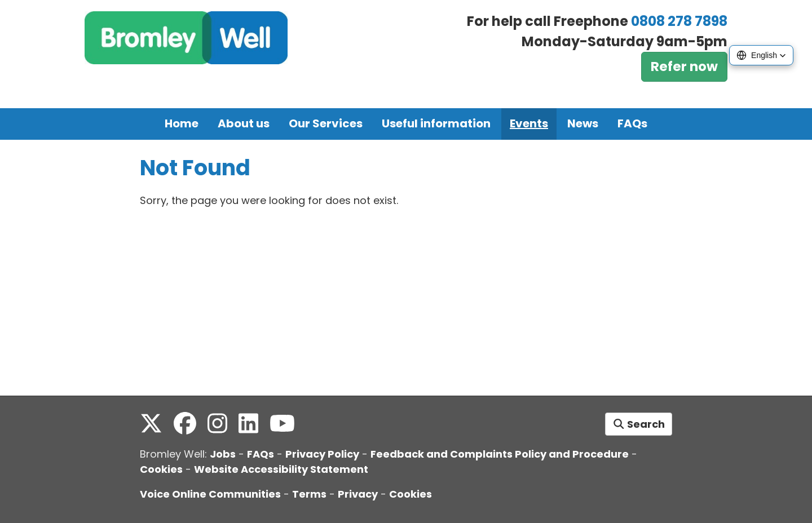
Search (639, 424)
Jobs (223, 454)
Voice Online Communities (210, 494)
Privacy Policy (322, 454)
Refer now (684, 67)
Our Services (326, 123)
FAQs (632, 123)
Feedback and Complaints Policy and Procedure (500, 454)
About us (244, 123)
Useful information (436, 123)
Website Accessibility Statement (281, 469)
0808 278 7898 (679, 21)
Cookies (161, 469)
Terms (309, 494)
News (583, 123)
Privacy (358, 494)
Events (529, 123)
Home (182, 123)
